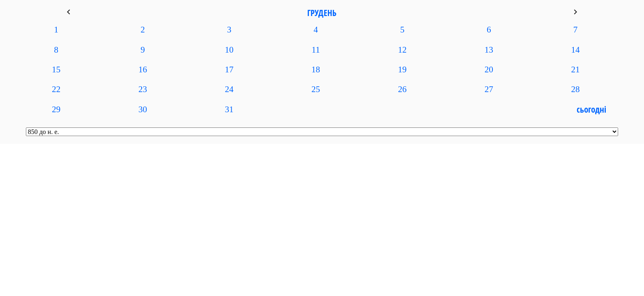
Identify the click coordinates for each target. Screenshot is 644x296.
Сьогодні (591, 109)
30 (143, 109)
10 (229, 50)
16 (143, 69)
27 (489, 89)
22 (56, 89)
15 (56, 69)
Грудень (322, 13)
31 (229, 109)
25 (316, 89)
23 (143, 89)
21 (575, 69)
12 (402, 50)
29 (56, 109)
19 (402, 69)
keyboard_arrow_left (69, 12)
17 (229, 69)
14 (575, 50)
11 (316, 50)
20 (489, 69)
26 (402, 89)
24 (229, 89)
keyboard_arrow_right (575, 12)
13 (489, 50)
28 (575, 89)
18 (316, 69)
